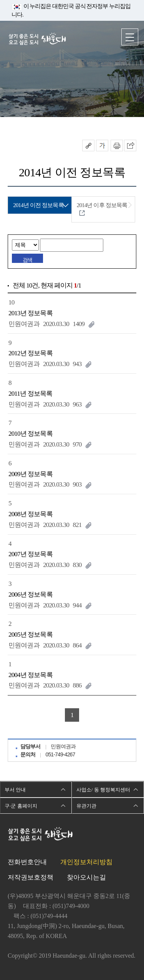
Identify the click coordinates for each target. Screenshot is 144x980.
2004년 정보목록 (31, 675)
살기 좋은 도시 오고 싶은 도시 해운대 (37, 39)
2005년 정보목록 (31, 635)
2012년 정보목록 (31, 353)
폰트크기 (102, 145)
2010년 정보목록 (31, 434)
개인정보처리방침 (86, 862)
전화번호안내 (27, 862)
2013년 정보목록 (31, 313)
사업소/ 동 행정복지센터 (103, 790)
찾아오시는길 (86, 877)
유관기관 (86, 806)
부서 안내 (15, 790)
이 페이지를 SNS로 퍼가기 (130, 145)
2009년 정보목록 (31, 474)
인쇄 (117, 145)
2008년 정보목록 (31, 514)
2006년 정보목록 (31, 595)
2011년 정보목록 (30, 394)
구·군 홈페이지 (21, 806)
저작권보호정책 (31, 877)
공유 (88, 145)
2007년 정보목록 (31, 554)
